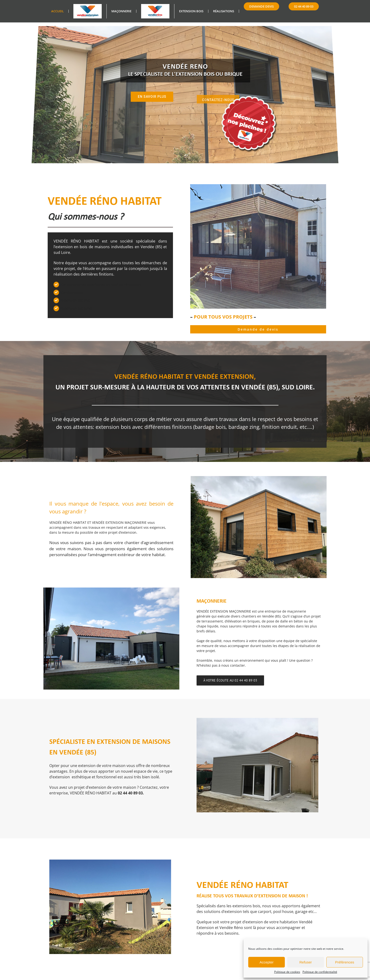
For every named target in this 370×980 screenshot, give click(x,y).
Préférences (345, 962)
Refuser (306, 962)
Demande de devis (258, 329)
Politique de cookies (287, 972)
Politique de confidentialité (320, 972)
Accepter (267, 962)
